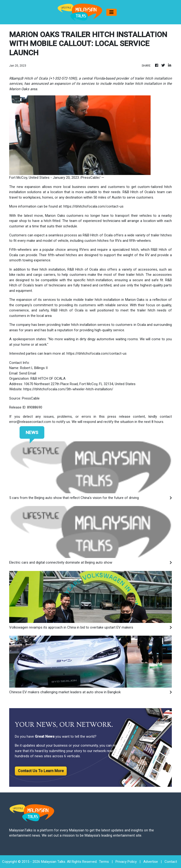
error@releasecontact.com (30, 422)
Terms (104, 862)
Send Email (28, 373)
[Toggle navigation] (111, 12)
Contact (171, 862)
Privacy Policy (126, 862)
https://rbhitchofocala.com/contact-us (93, 206)
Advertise (151, 862)
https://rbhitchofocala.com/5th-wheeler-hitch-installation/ (68, 389)
